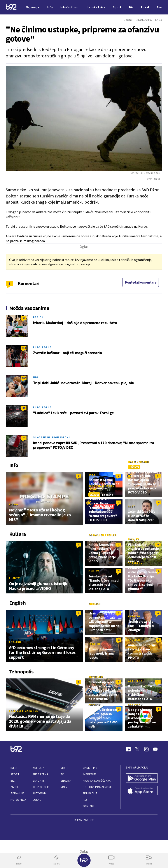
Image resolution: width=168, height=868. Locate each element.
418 (24, 348)
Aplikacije (90, 793)
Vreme (65, 787)
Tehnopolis (41, 787)
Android (94, 704)
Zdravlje (17, 793)
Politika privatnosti (98, 787)
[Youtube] (155, 749)
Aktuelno (135, 563)
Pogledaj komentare (141, 282)
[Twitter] (137, 749)
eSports (38, 781)
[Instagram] (146, 749)
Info (14, 768)
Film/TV (14, 578)
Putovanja (18, 800)
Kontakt (89, 806)
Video (65, 768)
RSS (85, 800)
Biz (13, 781)
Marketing (90, 768)
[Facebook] (128, 749)
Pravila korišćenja (97, 781)
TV (62, 774)
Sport (15, 774)
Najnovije (32, 7)
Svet (92, 475)
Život (14, 787)
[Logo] (11, 7)
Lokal (37, 800)
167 (24, 378)
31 (24, 408)
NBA (36, 377)
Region (38, 317)
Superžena (40, 774)
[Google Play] (142, 778)
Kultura (38, 768)
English (15, 642)
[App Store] (142, 791)
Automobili (41, 793)
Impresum (89, 774)
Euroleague (42, 347)
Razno (14, 504)
